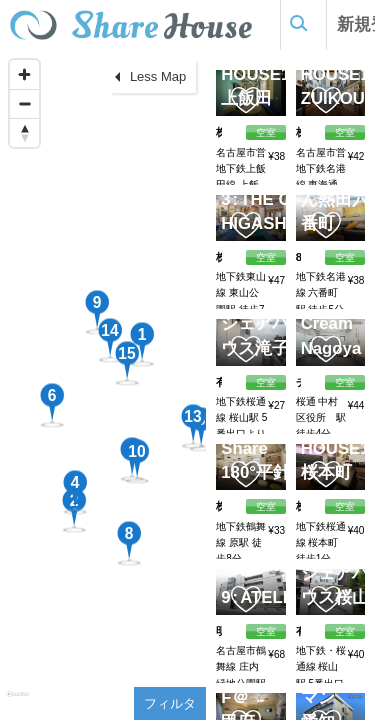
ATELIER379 (286, 597)
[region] (103, 385)
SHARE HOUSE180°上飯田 (268, 74)
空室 (266, 631)
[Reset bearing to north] (24, 132)
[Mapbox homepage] (17, 702)
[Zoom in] (24, 74)
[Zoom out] (24, 103)
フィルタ (170, 703)
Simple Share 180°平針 (258, 448)
